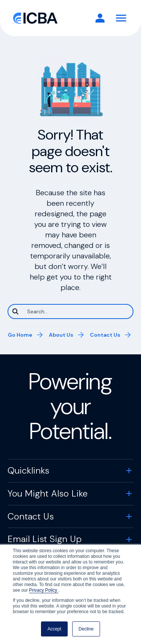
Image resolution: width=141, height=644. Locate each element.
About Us (61, 335)
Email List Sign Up (45, 539)
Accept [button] (54, 629)
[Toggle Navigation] (121, 18)
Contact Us (105, 335)
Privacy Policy (44, 590)
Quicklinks (28, 470)
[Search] (70, 311)
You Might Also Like (48, 493)
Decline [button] (86, 629)
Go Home (20, 335)
